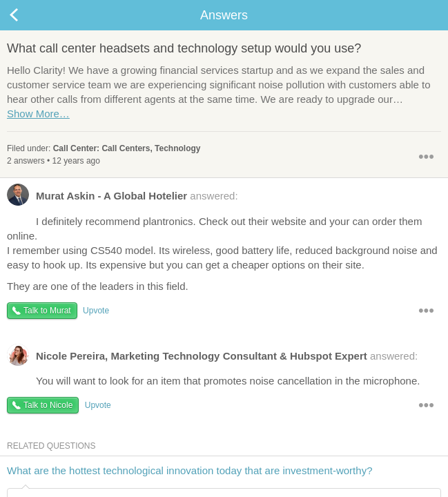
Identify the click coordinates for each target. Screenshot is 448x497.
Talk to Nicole (48, 405)
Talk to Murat (47, 311)
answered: (123, 199)
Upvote (96, 311)
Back (28, 15)
